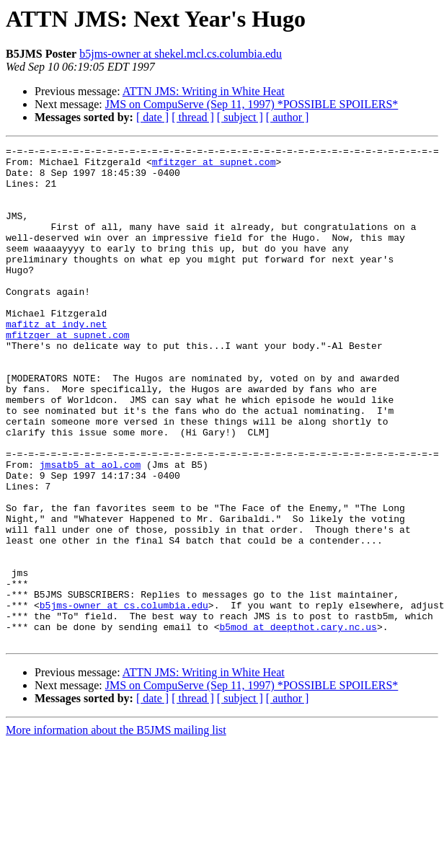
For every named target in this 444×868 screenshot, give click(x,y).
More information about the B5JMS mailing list (116, 829)
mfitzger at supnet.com (214, 166)
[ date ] (152, 117)
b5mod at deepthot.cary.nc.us (298, 724)
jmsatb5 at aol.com (90, 529)
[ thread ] (193, 117)
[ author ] (288, 117)
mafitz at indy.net (56, 360)
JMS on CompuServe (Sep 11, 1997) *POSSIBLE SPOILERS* (252, 104)
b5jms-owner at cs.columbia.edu (124, 698)
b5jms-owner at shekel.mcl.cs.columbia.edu (181, 54)
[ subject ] (240, 117)
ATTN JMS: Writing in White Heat (204, 91)
